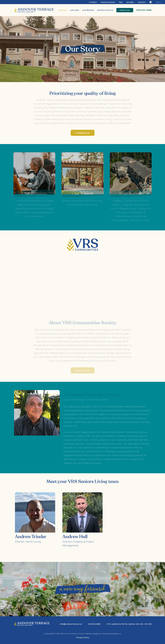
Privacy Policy (83, 638)
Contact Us (82, 133)
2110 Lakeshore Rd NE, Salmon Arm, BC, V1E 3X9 (129, 624)
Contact (93, 2)
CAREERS (142, 2)
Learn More (83, 370)
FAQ (121, 2)
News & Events (108, 2)
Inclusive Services (105, 10)
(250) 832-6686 (144, 10)
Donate (130, 2)
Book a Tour (125, 10)
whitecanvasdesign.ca (111, 634)
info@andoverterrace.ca (71, 624)
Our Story (63, 10)
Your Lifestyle (88, 10)
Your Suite (75, 10)
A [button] (157, 2)
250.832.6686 (94, 624)
